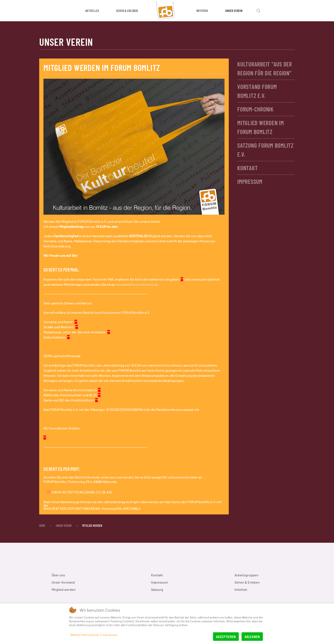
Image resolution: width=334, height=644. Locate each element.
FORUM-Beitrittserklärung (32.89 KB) (79, 492)
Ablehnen (252, 637)
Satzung (157, 589)
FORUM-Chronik (255, 109)
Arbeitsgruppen (246, 575)
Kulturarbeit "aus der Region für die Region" (265, 69)
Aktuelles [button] (92, 11)
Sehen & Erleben (247, 582)
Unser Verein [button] (234, 11)
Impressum (250, 181)
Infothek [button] (202, 11)
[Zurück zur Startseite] (167, 11)
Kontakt (248, 168)
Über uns (58, 575)
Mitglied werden (64, 589)
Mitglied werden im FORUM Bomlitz (261, 127)
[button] (258, 11)
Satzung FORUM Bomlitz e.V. (265, 150)
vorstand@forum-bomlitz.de (137, 284)
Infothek (241, 589)
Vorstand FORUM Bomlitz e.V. (257, 91)
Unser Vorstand (63, 582)
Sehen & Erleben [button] (127, 11)
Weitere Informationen (85, 635)
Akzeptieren (226, 637)
